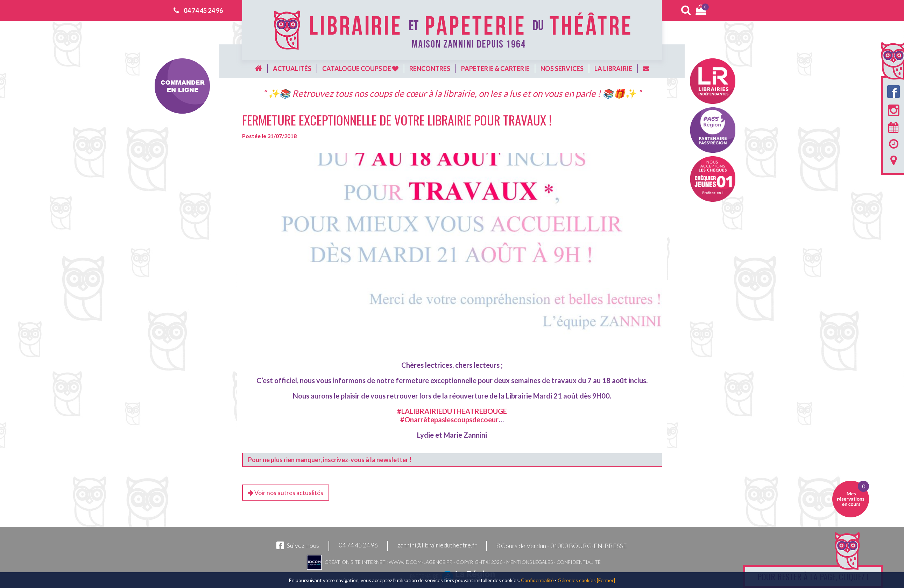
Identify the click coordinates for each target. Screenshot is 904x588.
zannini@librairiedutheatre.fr (437, 545)
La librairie (613, 69)
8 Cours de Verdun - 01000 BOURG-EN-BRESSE (562, 546)
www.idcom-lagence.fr (421, 562)
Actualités (292, 69)
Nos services (562, 69)
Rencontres (430, 69)
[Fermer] (606, 580)
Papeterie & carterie (495, 69)
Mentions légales (529, 562)
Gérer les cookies (577, 580)
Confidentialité (579, 562)
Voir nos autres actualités (286, 493)
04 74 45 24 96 (203, 10)
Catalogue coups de (360, 69)
